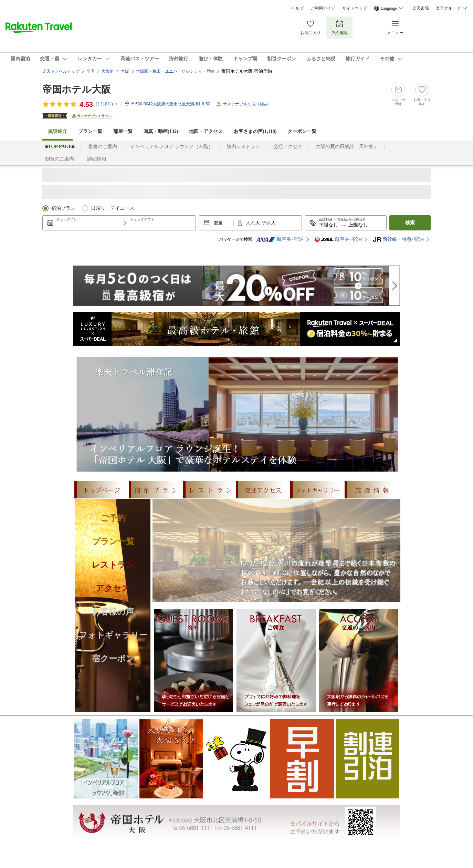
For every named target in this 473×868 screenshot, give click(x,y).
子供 (267, 223)
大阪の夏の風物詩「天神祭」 (347, 147)
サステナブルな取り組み (245, 104)
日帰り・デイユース (113, 208)
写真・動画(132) (161, 131)
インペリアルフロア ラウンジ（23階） (172, 147)
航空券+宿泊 (280, 239)
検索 (410, 223)
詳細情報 (97, 159)
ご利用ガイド (323, 8)
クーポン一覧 (302, 131)
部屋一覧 (123, 131)
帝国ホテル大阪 (77, 89)
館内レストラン (243, 147)
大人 (251, 223)
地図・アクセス (206, 131)
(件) (107, 104)
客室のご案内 (103, 147)
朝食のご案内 (60, 159)
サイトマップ (355, 8)
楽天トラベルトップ (61, 71)
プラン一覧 (90, 131)
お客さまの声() (255, 131)
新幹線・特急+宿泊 (398, 239)
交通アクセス (288, 147)
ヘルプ (297, 8)
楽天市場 (421, 8)
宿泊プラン (63, 208)
